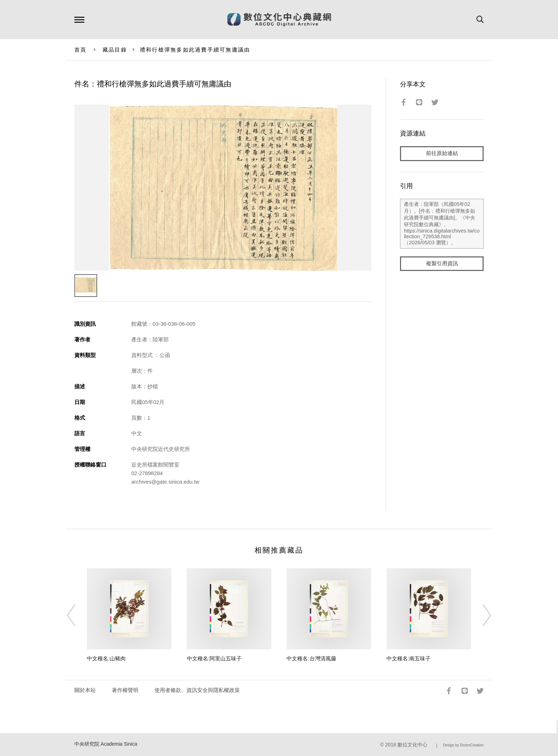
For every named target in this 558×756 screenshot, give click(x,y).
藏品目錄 (115, 50)
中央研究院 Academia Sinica (106, 744)
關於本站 (85, 690)
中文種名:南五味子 (409, 658)
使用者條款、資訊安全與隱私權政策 (197, 690)
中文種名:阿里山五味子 (214, 658)
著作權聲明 (125, 690)
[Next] (480, 615)
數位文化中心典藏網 (279, 20)
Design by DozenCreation (463, 745)
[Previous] (78, 615)
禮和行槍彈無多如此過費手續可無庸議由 (195, 50)
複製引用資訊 (442, 264)
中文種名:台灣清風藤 (311, 658)
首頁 (81, 50)
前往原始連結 (442, 153)
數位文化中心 (412, 745)
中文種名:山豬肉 (106, 658)
